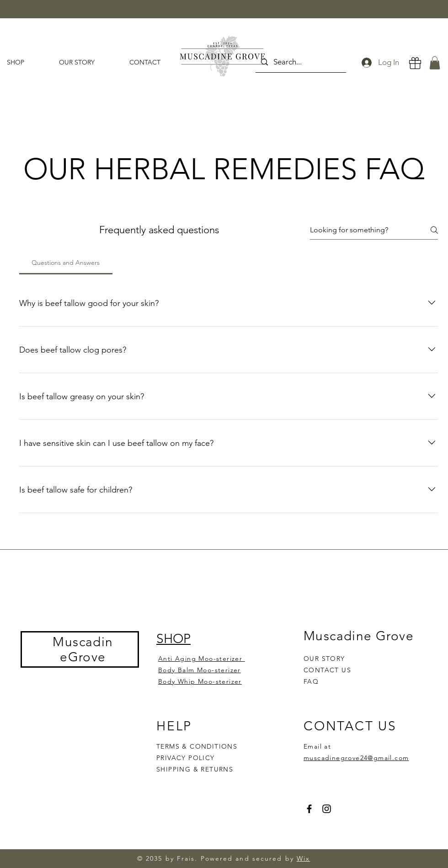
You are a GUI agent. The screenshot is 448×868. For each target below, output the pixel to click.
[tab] (66, 263)
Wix (303, 858)
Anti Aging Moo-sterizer (202, 659)
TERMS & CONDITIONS (197, 746)
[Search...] (300, 62)
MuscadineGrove (83, 649)
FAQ (311, 681)
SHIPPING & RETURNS (195, 769)
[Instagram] (327, 809)
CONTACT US (327, 670)
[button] (435, 63)
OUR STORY (324, 659)
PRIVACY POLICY (187, 758)
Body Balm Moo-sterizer (200, 670)
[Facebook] (309, 809)
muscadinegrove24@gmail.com (356, 758)
